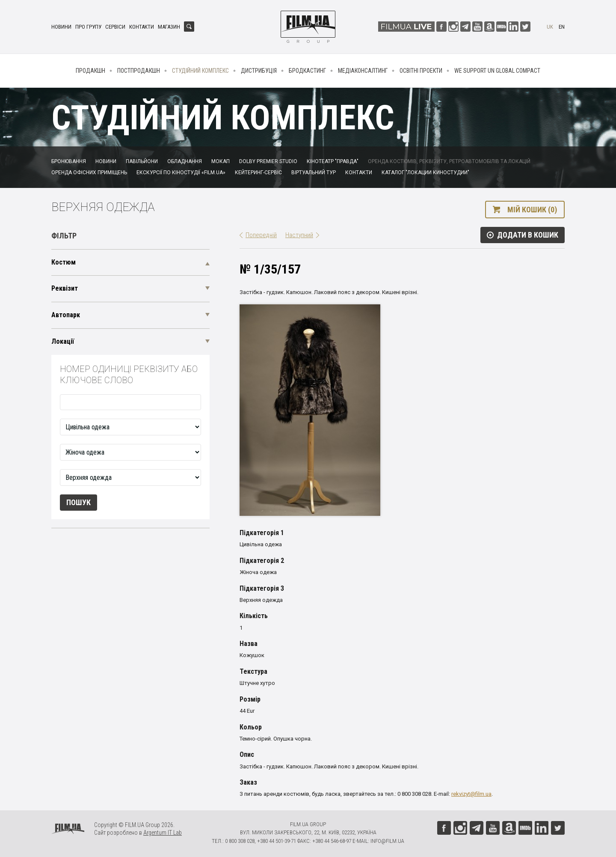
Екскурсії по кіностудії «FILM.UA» (181, 173)
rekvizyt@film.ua (471, 794)
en (562, 27)
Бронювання (69, 161)
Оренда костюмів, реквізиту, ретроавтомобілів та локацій (449, 161)
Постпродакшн (139, 71)
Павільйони (142, 161)
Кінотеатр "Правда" (333, 161)
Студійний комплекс (200, 71)
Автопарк (66, 315)
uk (550, 27)
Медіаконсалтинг (363, 71)
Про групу (88, 27)
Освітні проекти (421, 71)
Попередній (261, 235)
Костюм (64, 262)
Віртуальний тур (314, 173)
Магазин (169, 27)
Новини (61, 27)
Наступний (299, 235)
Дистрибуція (259, 71)
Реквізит (65, 288)
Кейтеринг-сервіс (258, 173)
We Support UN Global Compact (497, 71)
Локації (63, 341)
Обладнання (185, 161)
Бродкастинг (307, 71)
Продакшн (90, 71)
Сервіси (115, 27)
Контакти (142, 27)
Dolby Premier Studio (268, 161)
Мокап (221, 161)
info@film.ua (387, 841)
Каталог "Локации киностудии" (425, 173)
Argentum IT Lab (163, 833)
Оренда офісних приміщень (89, 173)
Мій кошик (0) (532, 210)
